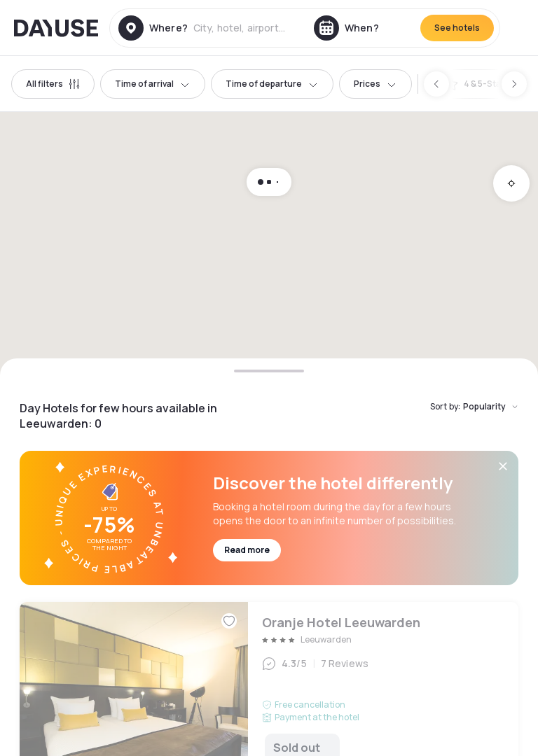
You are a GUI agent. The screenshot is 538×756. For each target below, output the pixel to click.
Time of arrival (153, 84)
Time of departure (272, 84)
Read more (247, 550)
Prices (375, 84)
